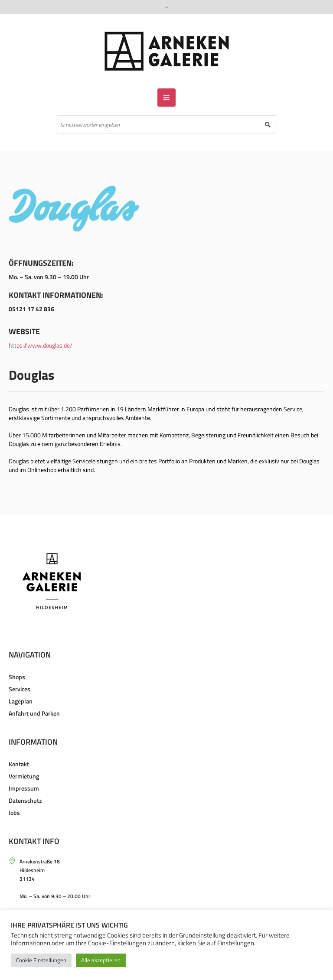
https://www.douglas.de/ (41, 345)
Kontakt (19, 764)
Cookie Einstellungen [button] (41, 960)
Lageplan (21, 701)
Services (20, 689)
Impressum (24, 788)
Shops (17, 677)
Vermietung (24, 776)
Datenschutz (25, 800)
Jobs (14, 812)
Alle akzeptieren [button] (101, 960)
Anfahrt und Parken (34, 713)
